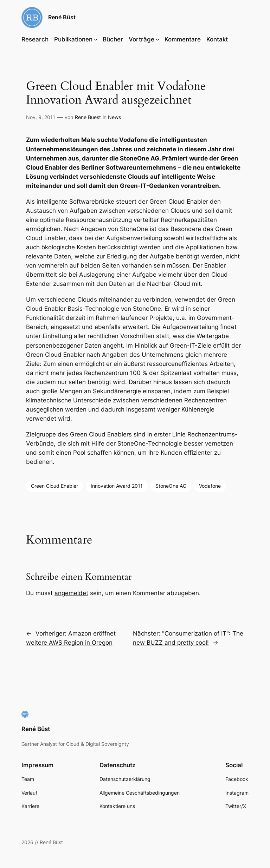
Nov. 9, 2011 (41, 117)
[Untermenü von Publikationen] (96, 39)
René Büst (62, 17)
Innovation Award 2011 (117, 486)
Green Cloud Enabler (54, 486)
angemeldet (71, 593)
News (114, 117)
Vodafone (210, 486)
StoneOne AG (171, 486)
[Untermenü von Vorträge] (157, 39)
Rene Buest (88, 117)
